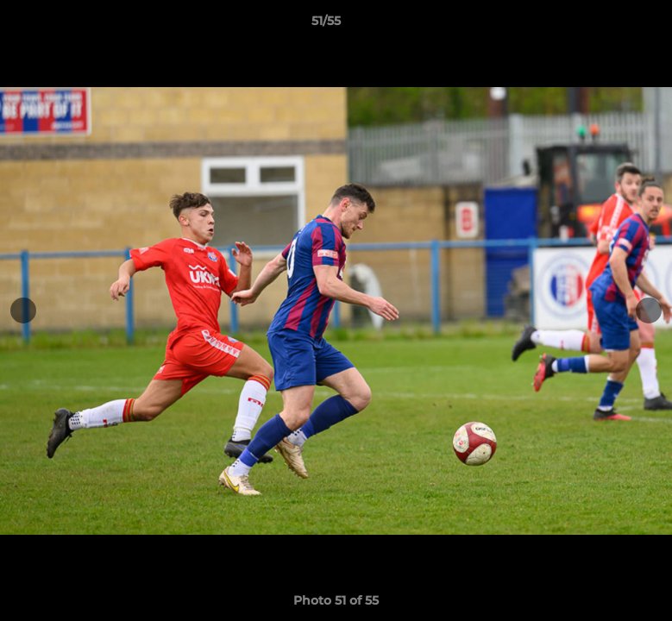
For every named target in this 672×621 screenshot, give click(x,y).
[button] (600, 25)
